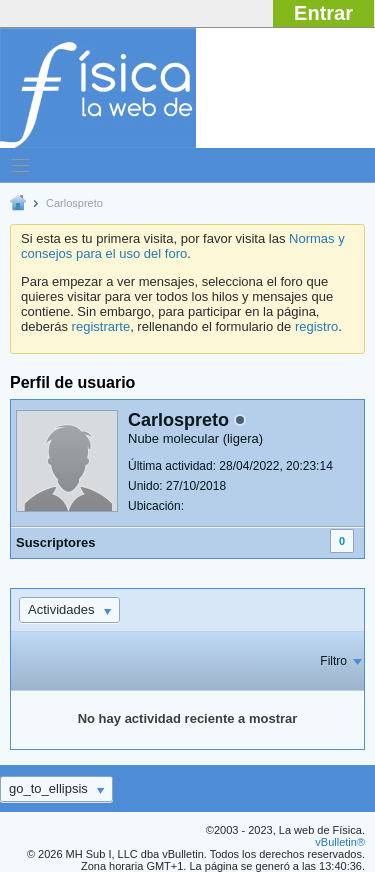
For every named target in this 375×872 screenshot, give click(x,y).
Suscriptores (55, 542)
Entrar (323, 13)
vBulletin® (340, 842)
